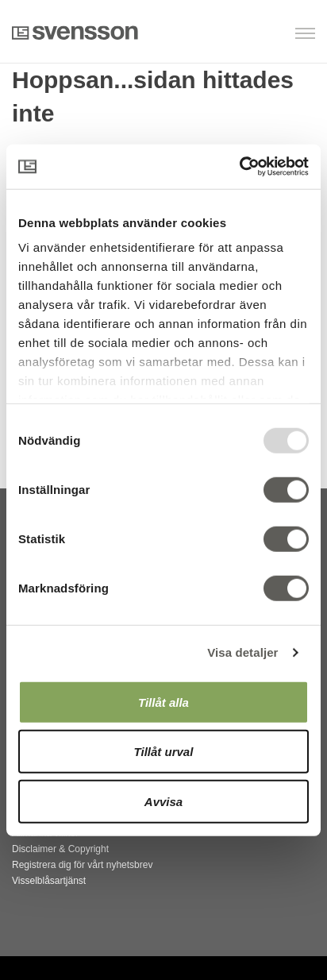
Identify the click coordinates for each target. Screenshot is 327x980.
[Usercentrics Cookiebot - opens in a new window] (239, 167)
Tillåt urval (164, 752)
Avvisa (163, 801)
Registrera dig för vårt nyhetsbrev (82, 865)
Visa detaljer (242, 652)
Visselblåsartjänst (49, 881)
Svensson (75, 33)
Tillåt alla (163, 702)
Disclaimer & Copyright (60, 849)
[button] (234, 35)
